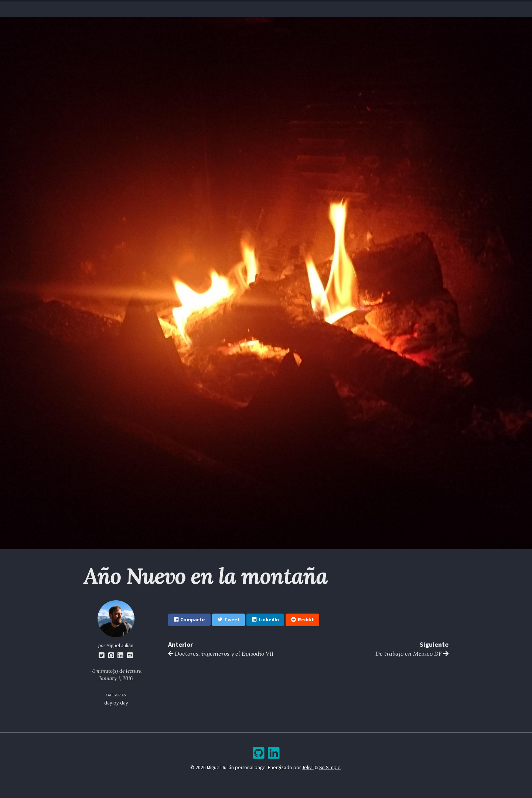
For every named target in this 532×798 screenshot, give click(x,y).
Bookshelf (312, 9)
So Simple (330, 768)
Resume (237, 9)
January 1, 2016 (116, 678)
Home (214, 9)
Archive (282, 9)
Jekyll (308, 768)
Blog (259, 9)
